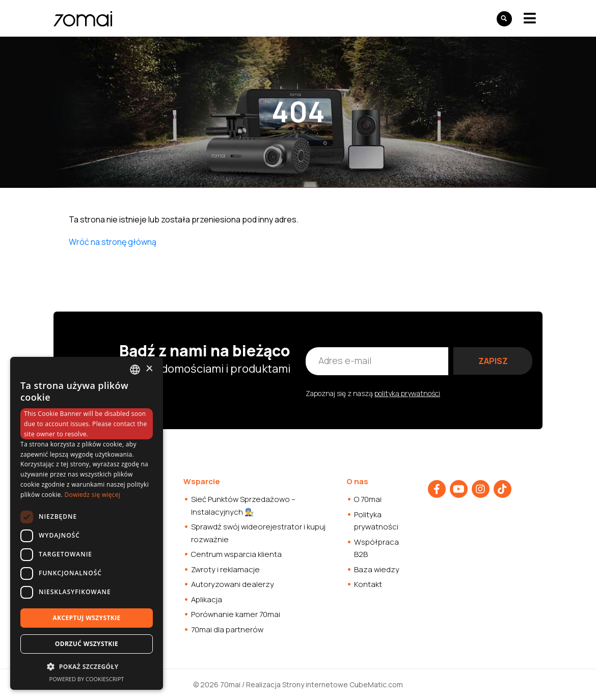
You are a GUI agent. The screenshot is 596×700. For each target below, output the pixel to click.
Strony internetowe (315, 684)
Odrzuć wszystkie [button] (87, 644)
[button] (87, 666)
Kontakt (368, 584)
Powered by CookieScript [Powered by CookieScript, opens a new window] (87, 679)
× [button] (149, 369)
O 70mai (368, 499)
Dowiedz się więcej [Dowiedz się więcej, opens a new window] (92, 495)
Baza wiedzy (377, 569)
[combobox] (135, 370)
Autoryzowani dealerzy (233, 584)
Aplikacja (207, 599)
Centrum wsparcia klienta (236, 554)
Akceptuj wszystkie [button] (86, 618)
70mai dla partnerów (227, 629)
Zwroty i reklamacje (225, 569)
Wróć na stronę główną (113, 242)
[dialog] (87, 523)
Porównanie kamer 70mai (236, 614)
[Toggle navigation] (530, 18)
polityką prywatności (407, 393)
